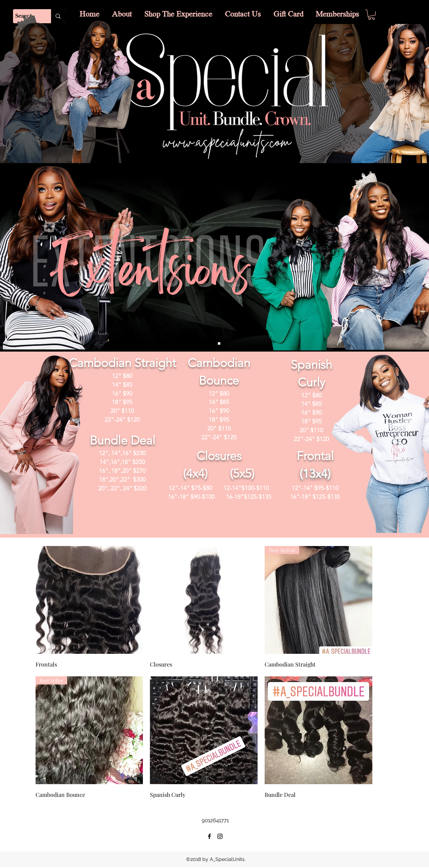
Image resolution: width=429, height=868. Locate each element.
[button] (371, 15)
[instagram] (220, 836)
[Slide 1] (219, 344)
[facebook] (209, 836)
